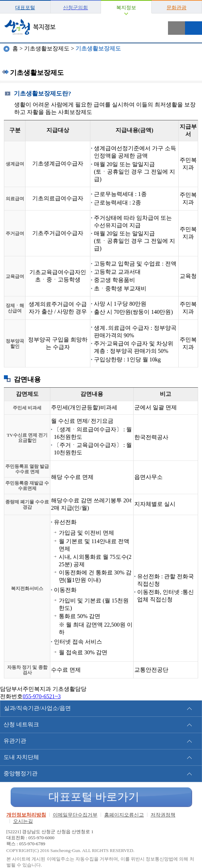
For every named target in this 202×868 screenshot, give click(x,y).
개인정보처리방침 (26, 815)
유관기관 (15, 741)
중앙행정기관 (21, 773)
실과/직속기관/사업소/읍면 (37, 708)
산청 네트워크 (21, 724)
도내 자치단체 (21, 757)
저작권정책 (163, 815)
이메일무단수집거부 (75, 815)
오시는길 (23, 821)
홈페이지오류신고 (124, 815)
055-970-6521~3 (42, 696)
